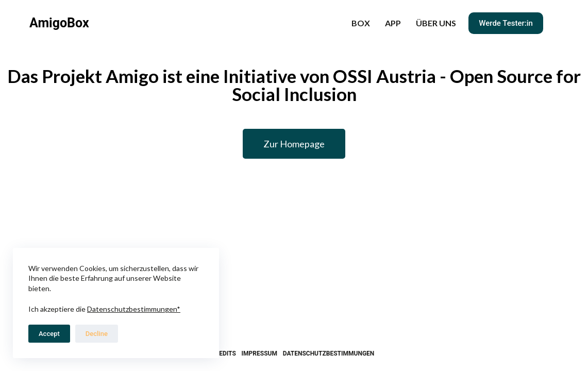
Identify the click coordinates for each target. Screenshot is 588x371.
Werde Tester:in (506, 23)
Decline (97, 334)
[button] (294, 144)
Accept (49, 334)
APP (393, 23)
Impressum (259, 353)
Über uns (436, 23)
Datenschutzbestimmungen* (134, 309)
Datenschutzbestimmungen (329, 353)
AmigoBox (59, 23)
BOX (361, 23)
